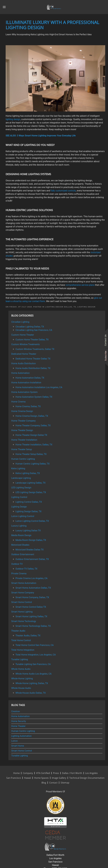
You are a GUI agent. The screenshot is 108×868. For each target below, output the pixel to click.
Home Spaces (41, 778)
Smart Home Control (22, 751)
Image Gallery (59, 778)
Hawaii (28, 778)
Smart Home (18, 746)
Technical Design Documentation (87, 778)
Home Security (19, 721)
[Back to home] (54, 7)
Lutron (14, 741)
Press (56, 773)
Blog (44, 783)
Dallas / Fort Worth (72, 773)
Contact (53, 783)
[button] (4, 7)
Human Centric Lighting (23, 731)
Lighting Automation (21, 736)
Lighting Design (86, 307)
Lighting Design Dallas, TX (61, 307)
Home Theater (18, 726)
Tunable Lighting (20, 756)
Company (28, 773)
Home (16, 773)
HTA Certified (43, 773)
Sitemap (65, 783)
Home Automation (20, 716)
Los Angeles (91, 773)
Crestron (16, 711)
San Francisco (14, 778)
